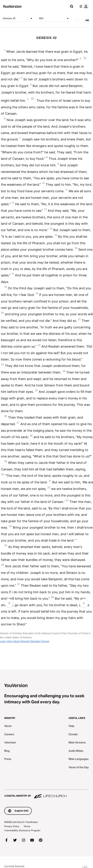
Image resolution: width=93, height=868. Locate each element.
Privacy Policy (12, 826)
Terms (27, 826)
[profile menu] (83, 6)
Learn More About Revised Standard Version (25, 641)
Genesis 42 (18, 18)
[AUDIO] (77, 20)
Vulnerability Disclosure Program (22, 830)
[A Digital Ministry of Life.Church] (46, 794)
